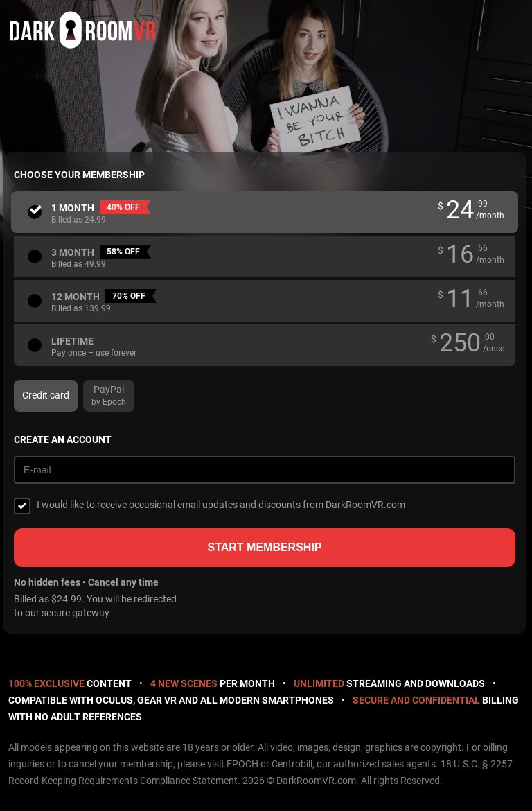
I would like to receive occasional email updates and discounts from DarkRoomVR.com (221, 505)
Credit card (46, 395)
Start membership (264, 547)
